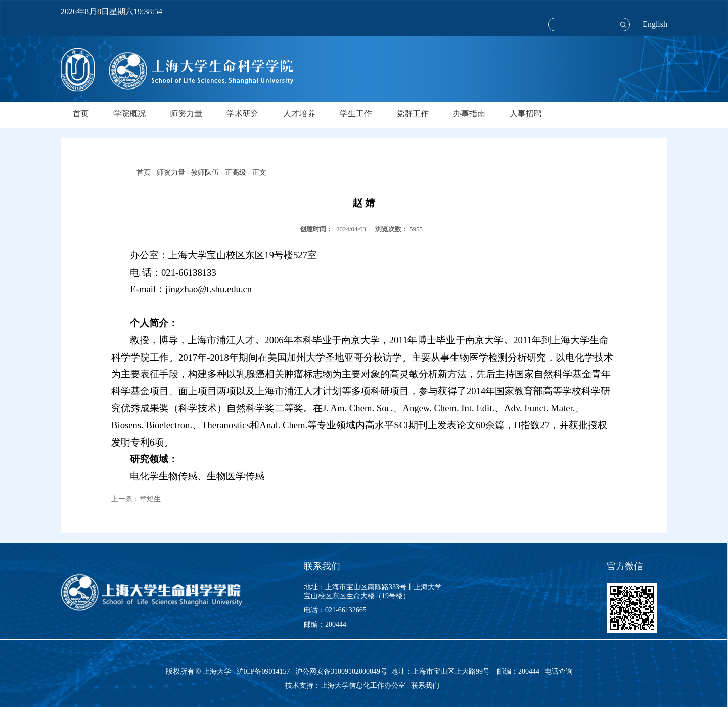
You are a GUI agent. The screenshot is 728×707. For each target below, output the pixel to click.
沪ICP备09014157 (264, 671)
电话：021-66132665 (335, 610)
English (655, 24)
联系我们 (426, 686)
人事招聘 (526, 114)
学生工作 (356, 114)
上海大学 (216, 671)
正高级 (236, 173)
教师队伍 (205, 173)
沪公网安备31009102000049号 (341, 671)
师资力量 (186, 114)
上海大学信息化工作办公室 (366, 686)
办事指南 (469, 114)
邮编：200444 (325, 624)
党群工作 (413, 114)
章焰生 (150, 499)
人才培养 (299, 114)
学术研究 (243, 114)
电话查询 (559, 671)
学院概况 (129, 114)
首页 (81, 114)
